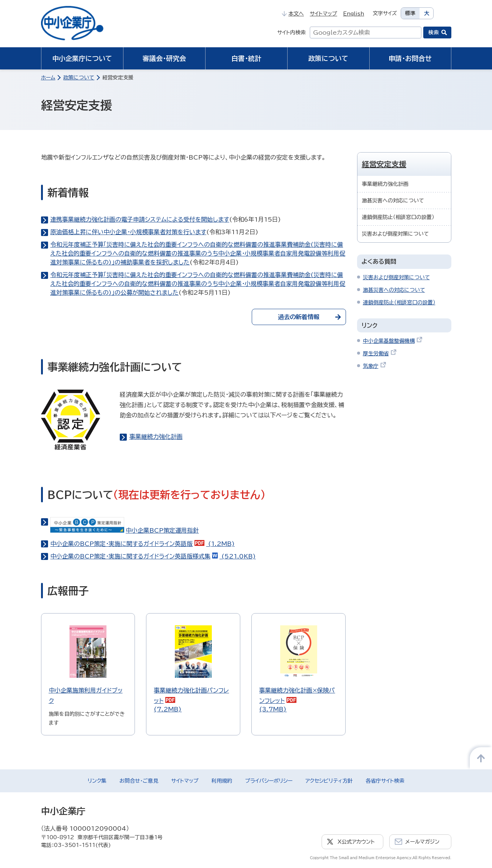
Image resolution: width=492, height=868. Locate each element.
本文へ (293, 14)
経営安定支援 (384, 164)
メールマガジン (422, 842)
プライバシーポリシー (269, 781)
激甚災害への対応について (393, 201)
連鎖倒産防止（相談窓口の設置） (398, 217)
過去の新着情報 (309, 317)
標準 (410, 13)
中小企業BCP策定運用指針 (125, 530)
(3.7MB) (298, 669)
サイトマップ (323, 14)
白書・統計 (246, 58)
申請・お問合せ (410, 58)
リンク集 (97, 781)
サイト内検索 (291, 33)
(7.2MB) (193, 669)
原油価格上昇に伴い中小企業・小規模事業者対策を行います (128, 232)
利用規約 (222, 781)
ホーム (48, 78)
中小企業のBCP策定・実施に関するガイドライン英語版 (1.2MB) (142, 544)
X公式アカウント (356, 842)
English (354, 14)
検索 (434, 33)
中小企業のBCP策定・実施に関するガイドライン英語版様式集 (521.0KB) (153, 556)
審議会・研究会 (164, 58)
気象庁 (375, 366)
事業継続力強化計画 (156, 437)
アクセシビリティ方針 (329, 781)
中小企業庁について (82, 58)
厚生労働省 (380, 353)
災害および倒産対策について (395, 234)
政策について (328, 58)
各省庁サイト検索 (385, 781)
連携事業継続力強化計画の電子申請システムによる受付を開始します (140, 219)
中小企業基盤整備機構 (393, 341)
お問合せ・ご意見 (139, 781)
